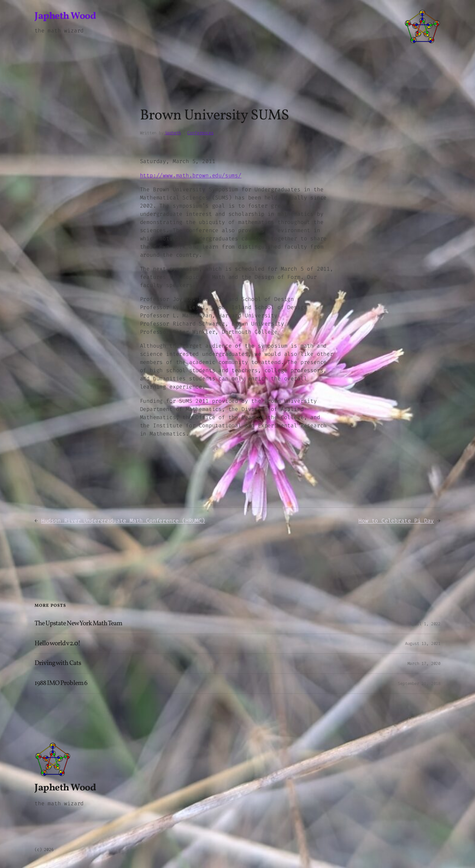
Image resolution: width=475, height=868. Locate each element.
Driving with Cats (58, 664)
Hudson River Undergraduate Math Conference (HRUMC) (123, 521)
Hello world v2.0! (57, 644)
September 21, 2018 (419, 684)
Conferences (200, 133)
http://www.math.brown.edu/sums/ (191, 175)
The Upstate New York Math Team (78, 624)
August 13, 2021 (423, 644)
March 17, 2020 (424, 664)
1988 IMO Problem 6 (61, 684)
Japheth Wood (65, 16)
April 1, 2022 (425, 624)
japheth (173, 133)
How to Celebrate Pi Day (396, 521)
